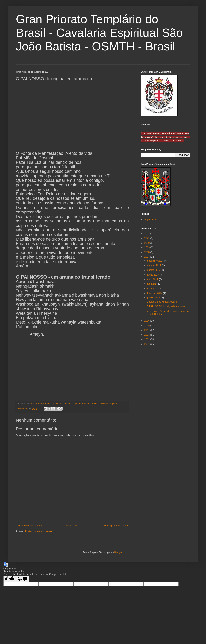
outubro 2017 (154, 265)
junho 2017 (153, 275)
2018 (147, 252)
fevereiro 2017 (155, 293)
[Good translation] (10, 579)
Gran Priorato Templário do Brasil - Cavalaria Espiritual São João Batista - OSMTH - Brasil (99, 33)
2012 (147, 339)
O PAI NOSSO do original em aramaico (167, 306)
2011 (147, 344)
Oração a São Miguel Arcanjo (162, 302)
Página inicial (73, 526)
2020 (147, 243)
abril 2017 (153, 284)
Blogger (119, 552)
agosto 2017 (154, 270)
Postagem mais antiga (116, 526)
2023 (147, 234)
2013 (147, 335)
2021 (147, 238)
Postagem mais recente (29, 526)
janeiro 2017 (154, 298)
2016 (147, 321)
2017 (147, 257)
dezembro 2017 (156, 261)
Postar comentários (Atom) (39, 531)
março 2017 (154, 289)
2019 (147, 247)
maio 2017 (153, 279)
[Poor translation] (22, 579)
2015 (147, 326)
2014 (147, 330)
